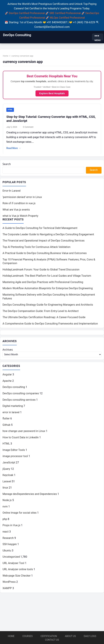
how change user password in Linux (24, 433)
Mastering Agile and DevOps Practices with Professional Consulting (43, 283)
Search (7, 165)
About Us (70, 636)
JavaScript (9, 464)
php (5, 521)
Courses (28, 636)
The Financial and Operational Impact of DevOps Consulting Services (44, 242)
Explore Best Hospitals (52, 94)
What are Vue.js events (16, 210)
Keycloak (8, 477)
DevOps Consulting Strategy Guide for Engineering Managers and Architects (48, 306)
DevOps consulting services (19, 401)
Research (8, 539)
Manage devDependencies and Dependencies (30, 495)
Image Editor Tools (14, 451)
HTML (10, 110)
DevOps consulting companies (21, 395)
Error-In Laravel (12, 192)
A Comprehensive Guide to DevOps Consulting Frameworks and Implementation (50, 325)
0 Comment (28, 128)
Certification (49, 636)
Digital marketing (13, 407)
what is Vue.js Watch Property (20, 217)
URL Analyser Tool (13, 565)
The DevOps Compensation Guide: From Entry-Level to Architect (41, 312)
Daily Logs (90, 636)
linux (5, 489)
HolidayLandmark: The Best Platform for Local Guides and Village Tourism (47, 277)
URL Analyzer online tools (18, 571)
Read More (14, 149)
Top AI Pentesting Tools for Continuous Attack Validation (36, 248)
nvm (5, 508)
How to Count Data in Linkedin (21, 439)
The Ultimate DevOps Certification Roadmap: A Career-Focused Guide (44, 318)
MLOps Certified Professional (67, 18)
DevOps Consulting (17, 35)
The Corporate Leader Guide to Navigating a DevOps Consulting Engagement (48, 235)
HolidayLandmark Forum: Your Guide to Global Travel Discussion (41, 271)
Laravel (7, 483)
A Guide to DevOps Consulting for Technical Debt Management (40, 229)
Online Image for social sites (20, 514)
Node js (7, 502)
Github (6, 426)
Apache (7, 382)
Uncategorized (11, 558)
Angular (7, 376)
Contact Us (52, 640)
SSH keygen (10, 546)
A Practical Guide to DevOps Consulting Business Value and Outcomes (45, 254)
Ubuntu (7, 552)
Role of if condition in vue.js (19, 204)
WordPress (9, 583)
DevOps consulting (14, 389)
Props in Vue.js (11, 527)
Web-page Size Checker (17, 577)
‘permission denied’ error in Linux (22, 198)
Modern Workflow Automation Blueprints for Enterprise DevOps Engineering (48, 289)
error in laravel (11, 414)
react (6, 533)
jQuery (6, 470)
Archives (8, 351)
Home (6, 56)
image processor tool (15, 458)
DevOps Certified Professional (27, 13)
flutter (6, 420)
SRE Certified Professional (65, 13)
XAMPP (7, 590)
